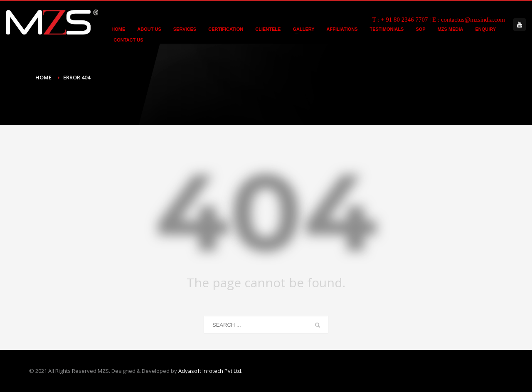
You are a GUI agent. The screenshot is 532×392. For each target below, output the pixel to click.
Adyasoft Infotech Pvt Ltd (210, 371)
